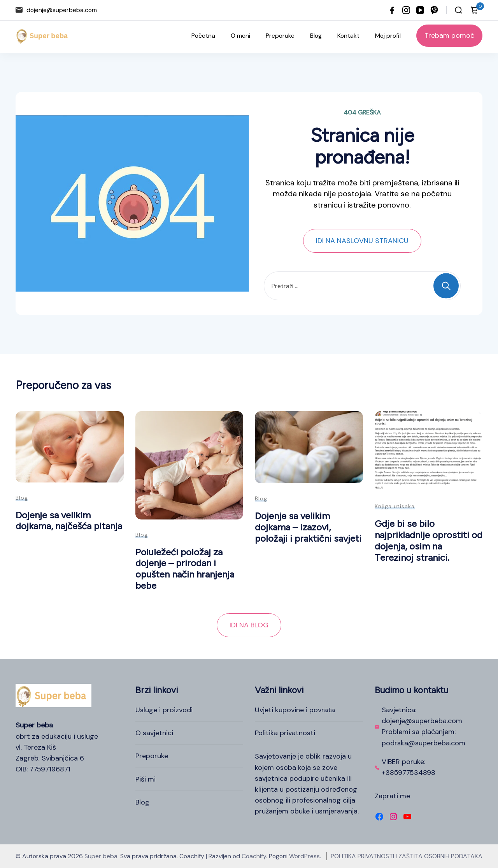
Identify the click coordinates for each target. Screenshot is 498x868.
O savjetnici (154, 733)
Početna (203, 36)
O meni (240, 36)
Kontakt (348, 36)
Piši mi (146, 779)
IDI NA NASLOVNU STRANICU (362, 241)
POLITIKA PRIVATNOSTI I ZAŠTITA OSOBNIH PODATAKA (407, 856)
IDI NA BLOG (249, 625)
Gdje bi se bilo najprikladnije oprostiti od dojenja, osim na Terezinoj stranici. (429, 540)
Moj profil (388, 36)
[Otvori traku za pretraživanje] (459, 10)
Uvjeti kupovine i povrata (295, 710)
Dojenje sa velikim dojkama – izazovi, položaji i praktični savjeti (308, 527)
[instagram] (406, 10)
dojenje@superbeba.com (62, 10)
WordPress (304, 856)
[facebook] (392, 10)
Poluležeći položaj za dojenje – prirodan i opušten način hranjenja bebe (185, 569)
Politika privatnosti (285, 733)
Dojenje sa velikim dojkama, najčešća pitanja (69, 521)
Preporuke (280, 36)
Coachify (254, 856)
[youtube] (420, 10)
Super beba (101, 856)
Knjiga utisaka (395, 506)
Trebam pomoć (449, 35)
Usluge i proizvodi (164, 710)
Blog (316, 36)
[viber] (434, 10)
